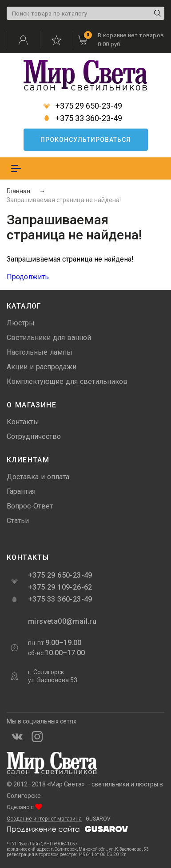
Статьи (18, 521)
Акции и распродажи (42, 367)
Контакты (23, 422)
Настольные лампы (40, 352)
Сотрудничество (34, 436)
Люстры (21, 323)
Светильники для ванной (49, 338)
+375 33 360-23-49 (83, 118)
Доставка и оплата (38, 477)
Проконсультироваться (85, 140)
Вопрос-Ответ (30, 506)
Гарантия (21, 491)
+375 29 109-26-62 (60, 587)
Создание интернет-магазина (44, 819)
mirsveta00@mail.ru (61, 621)
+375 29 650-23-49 (83, 106)
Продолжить (28, 277)
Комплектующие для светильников (67, 381)
